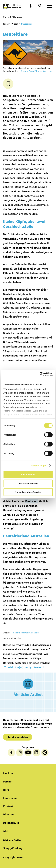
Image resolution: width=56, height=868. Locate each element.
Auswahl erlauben (28, 483)
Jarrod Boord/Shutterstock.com (37, 71)
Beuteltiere (27, 24)
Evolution (31, 501)
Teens (6, 24)
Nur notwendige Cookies (28, 492)
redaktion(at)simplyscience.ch (25, 667)
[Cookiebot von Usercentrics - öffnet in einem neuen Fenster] (40, 374)
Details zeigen (39, 465)
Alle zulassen (28, 475)
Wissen (15, 24)
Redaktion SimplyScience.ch (26, 633)
